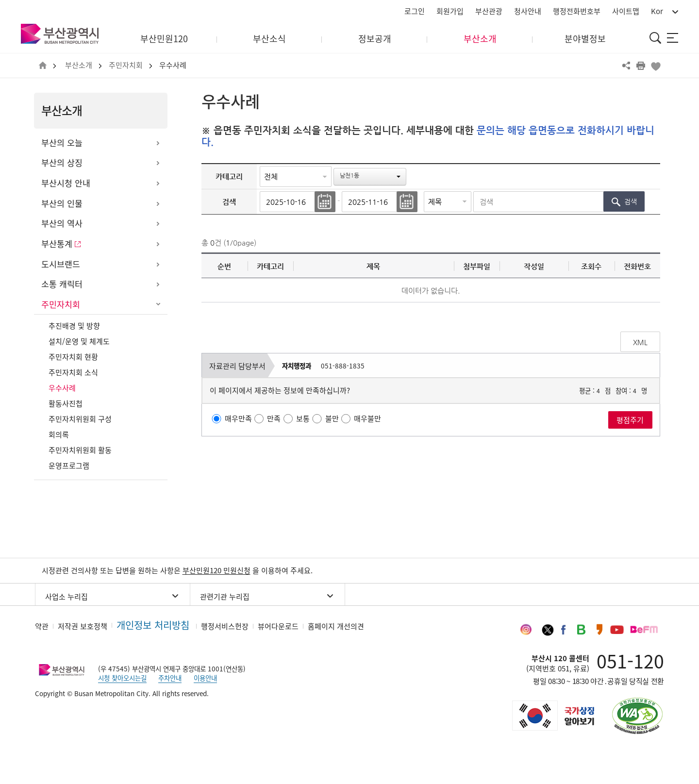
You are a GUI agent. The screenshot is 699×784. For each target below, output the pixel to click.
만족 (274, 418)
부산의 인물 (62, 203)
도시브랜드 (61, 264)
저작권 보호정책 (83, 626)
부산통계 (57, 244)
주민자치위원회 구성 (80, 419)
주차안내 (170, 678)
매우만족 (238, 418)
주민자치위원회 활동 (80, 450)
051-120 (630, 661)
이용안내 (205, 678)
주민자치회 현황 (73, 357)
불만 (332, 418)
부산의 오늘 (62, 143)
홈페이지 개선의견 (336, 626)
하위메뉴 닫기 (158, 305)
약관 (42, 626)
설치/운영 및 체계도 (79, 341)
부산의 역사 (62, 223)
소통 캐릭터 (62, 284)
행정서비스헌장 (225, 626)
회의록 (59, 434)
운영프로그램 (69, 466)
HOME (43, 66)
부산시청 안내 (66, 183)
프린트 (641, 66)
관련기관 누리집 (225, 597)
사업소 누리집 (67, 597)
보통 (303, 418)
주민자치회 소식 (73, 372)
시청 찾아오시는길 (122, 678)
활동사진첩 (66, 403)
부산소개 (79, 65)
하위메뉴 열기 (158, 143)
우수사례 (173, 65)
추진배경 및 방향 (74, 326)
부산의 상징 (62, 163)
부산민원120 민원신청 (216, 570)
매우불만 (367, 418)
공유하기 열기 (626, 66)
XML (640, 342)
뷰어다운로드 (278, 626)
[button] (370, 177)
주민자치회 (126, 65)
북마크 (655, 66)
